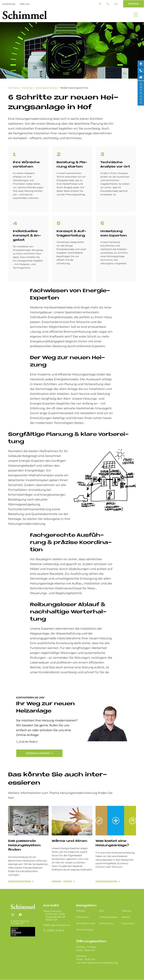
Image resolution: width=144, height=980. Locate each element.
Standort (100, 4)
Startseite (14, 88)
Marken (126, 917)
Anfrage (81, 911)
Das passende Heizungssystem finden (24, 845)
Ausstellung (9, 4)
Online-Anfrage (85, 930)
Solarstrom (83, 917)
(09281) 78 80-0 (108, 4)
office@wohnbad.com (116, 4)
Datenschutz (106, 923)
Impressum (128, 923)
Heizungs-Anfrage (38, 753)
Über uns (25, 4)
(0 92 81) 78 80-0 (28, 742)
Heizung (27, 88)
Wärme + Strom (62, 881)
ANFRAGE (134, 4)
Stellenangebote (108, 917)
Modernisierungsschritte (74, 88)
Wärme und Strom (69, 841)
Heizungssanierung (46, 88)
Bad (101, 911)
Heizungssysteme (19, 881)
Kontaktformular (86, 923)
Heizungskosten (106, 881)
